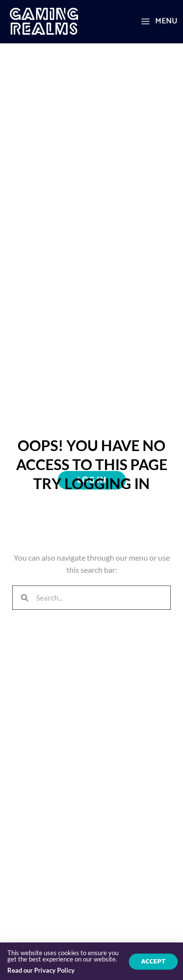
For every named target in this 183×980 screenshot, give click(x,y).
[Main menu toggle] (159, 22)
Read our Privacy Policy (41, 971)
